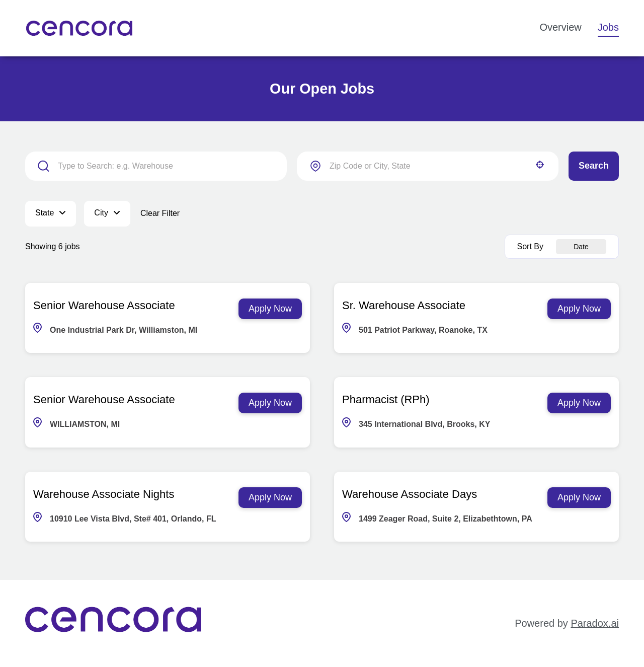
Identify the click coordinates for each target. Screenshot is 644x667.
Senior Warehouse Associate (104, 305)
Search (594, 166)
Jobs (608, 27)
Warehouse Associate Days (410, 494)
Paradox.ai (595, 623)
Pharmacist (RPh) (386, 399)
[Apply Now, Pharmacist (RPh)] (579, 403)
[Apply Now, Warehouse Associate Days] (579, 498)
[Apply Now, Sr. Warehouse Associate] (579, 309)
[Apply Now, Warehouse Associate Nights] (270, 498)
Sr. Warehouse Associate (404, 305)
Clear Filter (160, 213)
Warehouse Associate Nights (104, 494)
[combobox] (428, 166)
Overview (560, 27)
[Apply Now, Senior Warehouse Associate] (270, 309)
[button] (540, 165)
